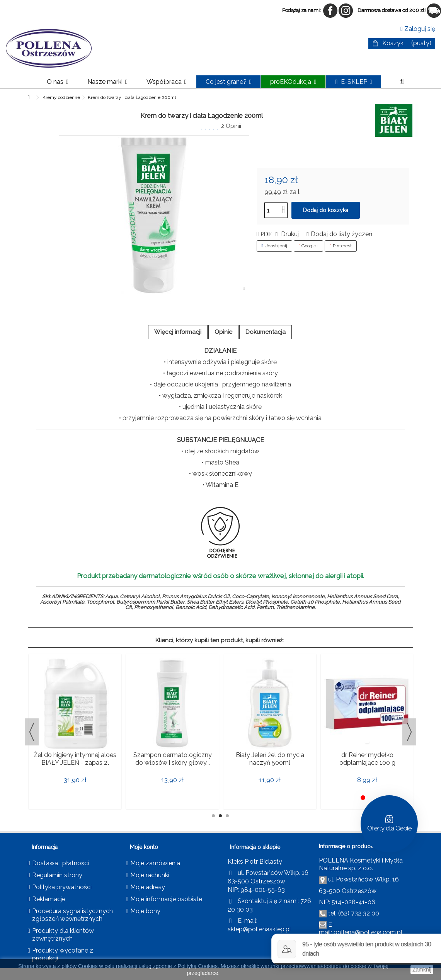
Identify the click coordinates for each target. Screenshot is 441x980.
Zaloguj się (418, 29)
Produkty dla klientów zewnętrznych (63, 935)
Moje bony (145, 911)
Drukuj (289, 234)
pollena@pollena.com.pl (368, 932)
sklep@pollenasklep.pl (259, 929)
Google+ (308, 246)
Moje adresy (148, 887)
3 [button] (227, 816)
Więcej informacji (178, 332)
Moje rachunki (150, 875)
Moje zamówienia (155, 863)
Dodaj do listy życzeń (341, 234)
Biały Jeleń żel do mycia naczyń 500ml (270, 759)
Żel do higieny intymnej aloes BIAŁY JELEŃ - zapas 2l (75, 759)
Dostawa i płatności (60, 863)
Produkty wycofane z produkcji (63, 954)
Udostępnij (274, 246)
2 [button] (220, 816)
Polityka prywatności (62, 887)
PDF (265, 234)
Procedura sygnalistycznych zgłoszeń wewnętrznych (72, 915)
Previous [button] (32, 732)
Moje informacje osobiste (166, 899)
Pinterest (341, 246)
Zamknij (422, 970)
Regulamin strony (57, 875)
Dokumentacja (266, 332)
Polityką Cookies (198, 966)
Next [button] (409, 732)
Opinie (223, 332)
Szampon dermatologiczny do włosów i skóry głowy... (173, 759)
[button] (107, 82)
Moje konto (144, 847)
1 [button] (213, 816)
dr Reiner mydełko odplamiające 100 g (367, 759)
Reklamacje (49, 899)
